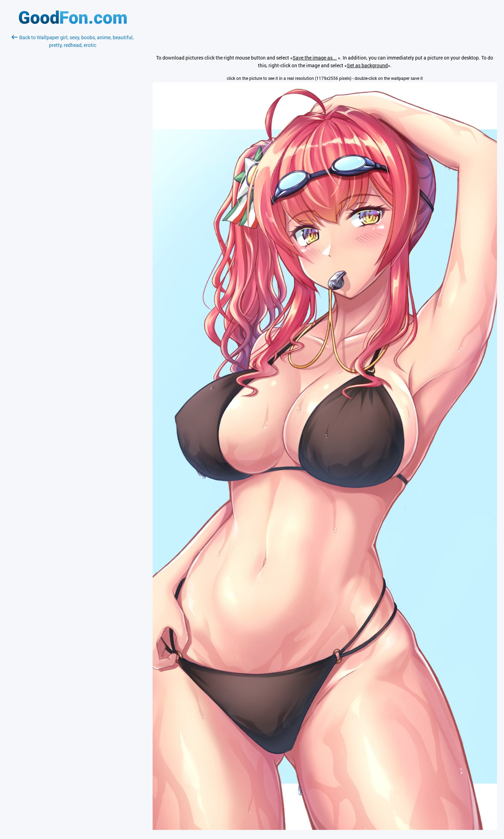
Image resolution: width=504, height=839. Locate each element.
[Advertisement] (73, 132)
